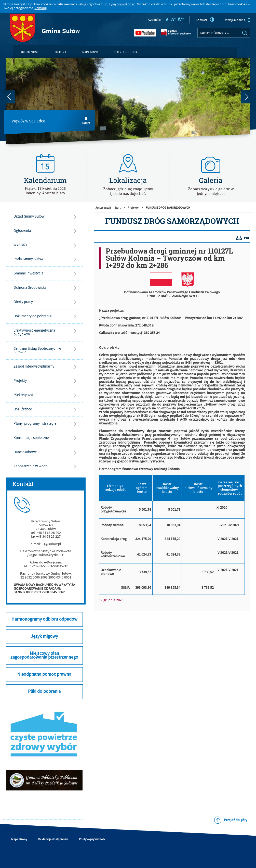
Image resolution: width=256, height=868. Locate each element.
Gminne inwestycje (28, 273)
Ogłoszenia (22, 231)
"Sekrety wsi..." (25, 395)
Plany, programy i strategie (35, 424)
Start (117, 208)
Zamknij (41, 8)
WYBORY (20, 245)
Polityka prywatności (93, 839)
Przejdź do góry (236, 820)
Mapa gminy (90, 52)
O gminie (61, 52)
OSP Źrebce (23, 409)
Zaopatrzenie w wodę (30, 466)
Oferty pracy (23, 302)
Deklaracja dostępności (53, 839)
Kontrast (205, 20)
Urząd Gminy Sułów (29, 216)
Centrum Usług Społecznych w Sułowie (37, 350)
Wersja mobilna (238, 20)
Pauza (86, 121)
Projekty (20, 381)
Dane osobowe (25, 452)
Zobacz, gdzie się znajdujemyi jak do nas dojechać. (128, 191)
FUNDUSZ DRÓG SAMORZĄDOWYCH (168, 208)
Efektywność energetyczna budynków (34, 332)
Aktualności (30, 52)
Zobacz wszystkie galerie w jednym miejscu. (211, 191)
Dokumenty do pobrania (33, 316)
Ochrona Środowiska (30, 288)
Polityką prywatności (119, 4)
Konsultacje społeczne (31, 438)
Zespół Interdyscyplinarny (34, 366)
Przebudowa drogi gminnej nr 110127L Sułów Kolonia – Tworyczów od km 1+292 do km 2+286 (169, 258)
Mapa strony (19, 839)
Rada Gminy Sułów (29, 259)
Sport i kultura (126, 52)
